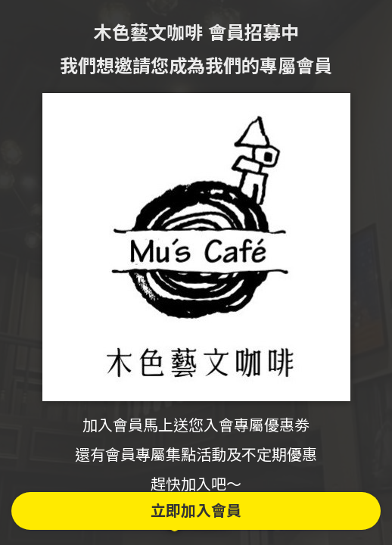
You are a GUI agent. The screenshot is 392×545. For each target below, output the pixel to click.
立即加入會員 (196, 511)
